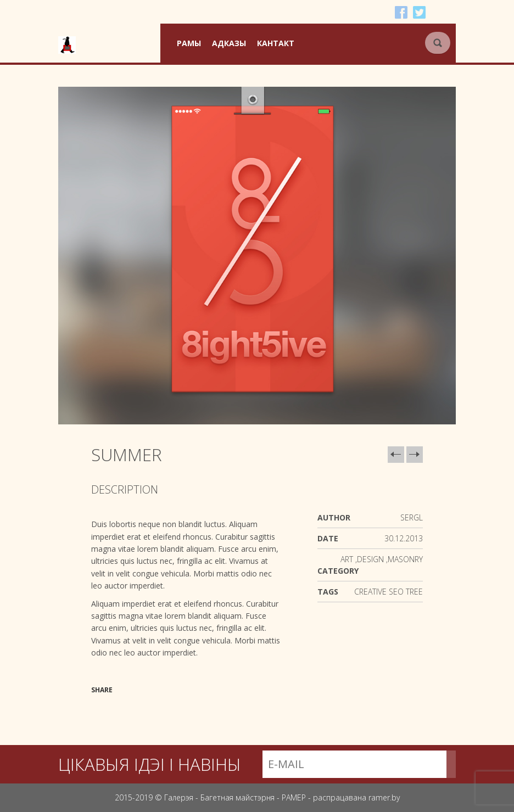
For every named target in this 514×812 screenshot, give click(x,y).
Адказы (229, 43)
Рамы (189, 43)
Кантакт (276, 43)
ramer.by (384, 797)
